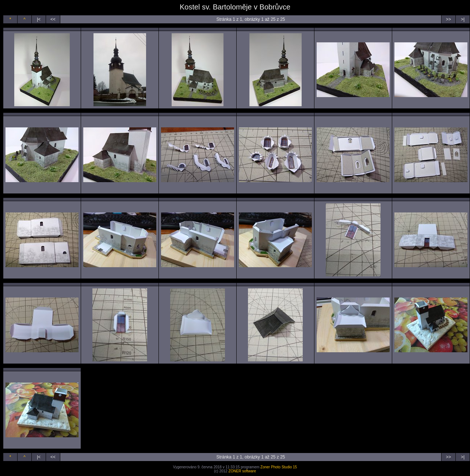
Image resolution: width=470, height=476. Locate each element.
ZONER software (242, 471)
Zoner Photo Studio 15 (279, 467)
